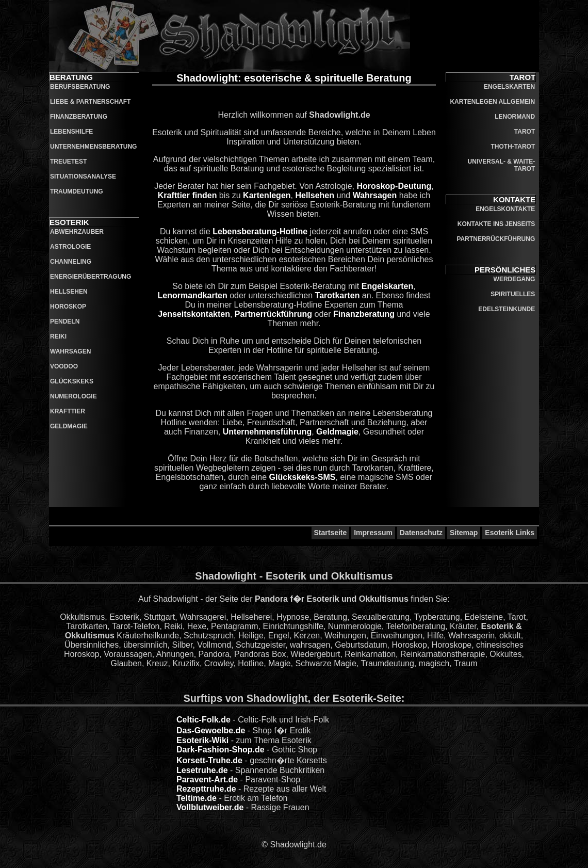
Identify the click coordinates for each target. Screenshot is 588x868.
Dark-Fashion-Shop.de (221, 750)
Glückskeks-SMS (303, 477)
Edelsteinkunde (507, 309)
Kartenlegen (267, 195)
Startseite (331, 533)
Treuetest (68, 162)
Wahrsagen (70, 351)
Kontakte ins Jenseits (496, 224)
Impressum (373, 533)
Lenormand (515, 117)
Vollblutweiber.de (210, 807)
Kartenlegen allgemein (492, 102)
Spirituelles (513, 294)
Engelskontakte (505, 209)
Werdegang (514, 279)
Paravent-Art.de (207, 779)
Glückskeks (72, 381)
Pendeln (65, 322)
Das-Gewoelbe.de (211, 730)
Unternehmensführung (267, 432)
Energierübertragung (91, 277)
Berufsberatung (80, 87)
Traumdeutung (77, 191)
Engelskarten (387, 286)
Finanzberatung (79, 117)
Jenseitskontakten (194, 314)
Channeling (71, 262)
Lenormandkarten (193, 295)
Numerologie (73, 396)
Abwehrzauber (77, 232)
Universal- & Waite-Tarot (502, 165)
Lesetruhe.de (202, 770)
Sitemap (464, 533)
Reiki (58, 336)
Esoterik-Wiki (202, 740)
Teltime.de (197, 798)
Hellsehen (69, 292)
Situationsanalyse (83, 176)
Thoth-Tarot (513, 147)
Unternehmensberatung (93, 147)
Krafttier (68, 411)
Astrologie (70, 247)
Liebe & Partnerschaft (90, 102)
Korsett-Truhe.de (209, 760)
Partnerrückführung (273, 314)
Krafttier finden (187, 195)
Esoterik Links (510, 533)
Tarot (525, 132)
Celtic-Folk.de (203, 720)
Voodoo (64, 366)
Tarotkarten (338, 295)
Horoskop (68, 307)
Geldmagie (69, 426)
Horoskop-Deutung (394, 186)
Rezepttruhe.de (206, 789)
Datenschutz (421, 533)
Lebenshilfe (71, 132)
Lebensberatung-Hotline (260, 231)
